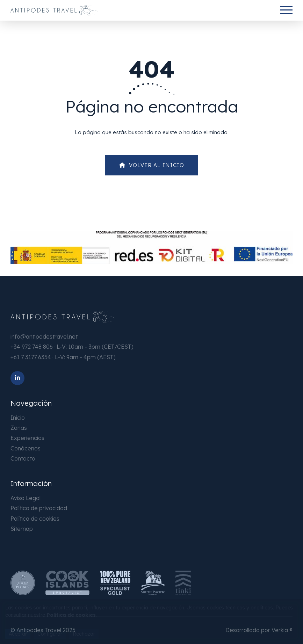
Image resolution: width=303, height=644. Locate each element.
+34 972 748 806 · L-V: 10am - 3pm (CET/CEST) (72, 347)
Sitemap (22, 529)
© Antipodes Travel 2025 (43, 630)
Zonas (19, 428)
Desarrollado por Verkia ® (259, 630)
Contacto (23, 458)
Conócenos (26, 448)
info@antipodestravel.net (44, 337)
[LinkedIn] (17, 378)
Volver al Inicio (152, 165)
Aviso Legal (26, 498)
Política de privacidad (39, 508)
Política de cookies (35, 519)
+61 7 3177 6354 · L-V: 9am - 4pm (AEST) (63, 357)
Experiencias (27, 438)
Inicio (18, 418)
